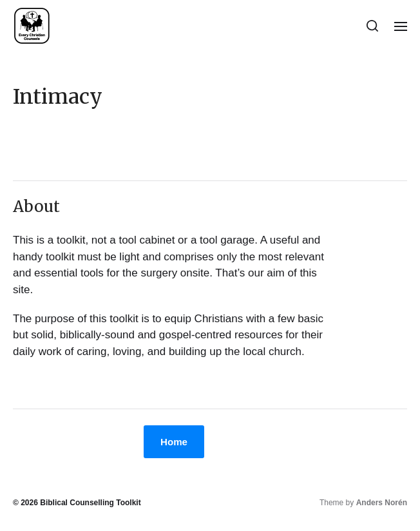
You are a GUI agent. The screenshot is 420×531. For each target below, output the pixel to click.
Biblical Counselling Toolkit (90, 503)
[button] (373, 26)
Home (174, 442)
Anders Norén (382, 503)
